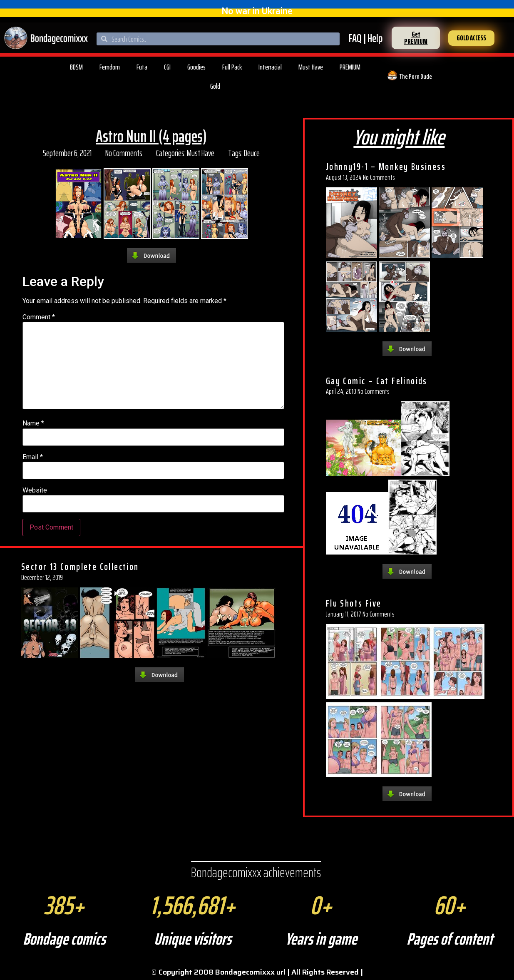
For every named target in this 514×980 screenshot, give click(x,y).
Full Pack (232, 67)
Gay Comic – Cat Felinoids (377, 381)
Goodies (196, 67)
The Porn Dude (416, 76)
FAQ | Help (366, 38)
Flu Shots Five (354, 603)
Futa (142, 67)
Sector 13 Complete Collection (80, 567)
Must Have (311, 67)
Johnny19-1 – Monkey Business (386, 167)
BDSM (76, 67)
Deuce (252, 153)
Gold (215, 86)
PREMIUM (350, 67)
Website (35, 490)
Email (33, 457)
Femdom (110, 67)
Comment (39, 317)
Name (33, 423)
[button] (416, 38)
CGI (167, 67)
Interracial (270, 67)
